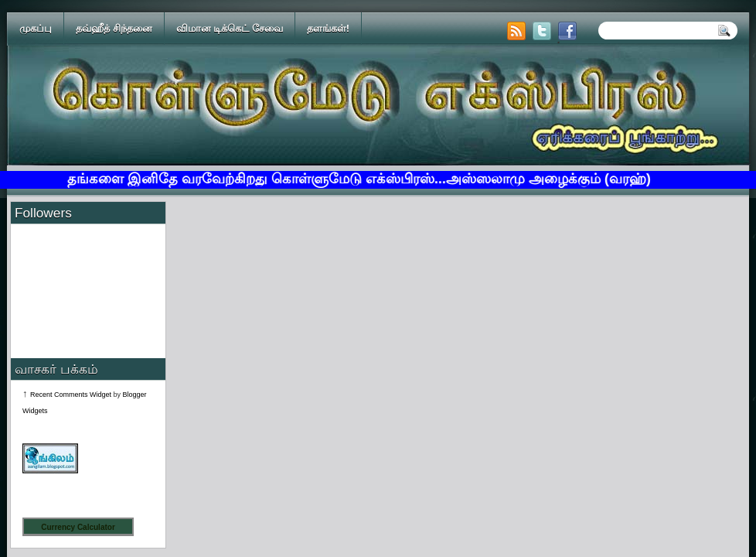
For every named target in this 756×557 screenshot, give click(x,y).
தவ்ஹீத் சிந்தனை (114, 28)
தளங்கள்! (328, 28)
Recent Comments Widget (71, 395)
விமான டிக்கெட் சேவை (230, 28)
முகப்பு (36, 28)
